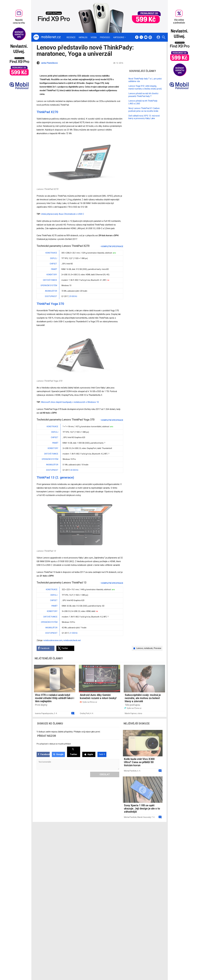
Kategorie (119, 37)
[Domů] (47, 37)
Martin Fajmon (131, 713)
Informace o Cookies (137, 835)
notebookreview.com (53, 640)
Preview (157, 648)
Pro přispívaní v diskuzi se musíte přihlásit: (54, 744)
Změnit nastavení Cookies (139, 839)
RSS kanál (92, 845)
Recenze (71, 37)
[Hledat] (164, 38)
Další (102, 754)
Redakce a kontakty (96, 835)
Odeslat (105, 774)
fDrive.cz (111, 839)
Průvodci (105, 37)
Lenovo (140, 648)
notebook (148, 648)
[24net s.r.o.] (161, 854)
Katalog (83, 37)
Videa (94, 37)
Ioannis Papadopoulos (44, 713)
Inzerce (91, 842)
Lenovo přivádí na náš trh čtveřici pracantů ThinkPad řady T (143, 95)
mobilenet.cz (113, 835)
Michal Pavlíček (130, 771)
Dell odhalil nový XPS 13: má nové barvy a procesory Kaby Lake (144, 117)
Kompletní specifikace (111, 246)
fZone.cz (112, 842)
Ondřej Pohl (85, 713)
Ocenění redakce (95, 839)
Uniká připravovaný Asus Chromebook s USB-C (63, 214)
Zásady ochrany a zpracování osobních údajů (147, 842)
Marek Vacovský (144, 817)
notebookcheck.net (72, 640)
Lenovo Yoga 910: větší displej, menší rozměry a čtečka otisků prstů (145, 87)
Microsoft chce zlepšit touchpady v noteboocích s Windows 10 (70, 402)
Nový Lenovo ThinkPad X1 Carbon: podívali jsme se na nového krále (144, 110)
